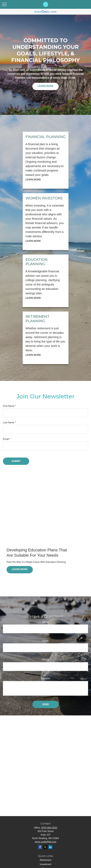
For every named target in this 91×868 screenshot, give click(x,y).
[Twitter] (45, 847)
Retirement (45, 860)
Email (6, 439)
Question (45, 678)
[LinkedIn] (50, 847)
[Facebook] (40, 847)
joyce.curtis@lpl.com (46, 842)
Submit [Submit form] (16, 461)
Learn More (45, 86)
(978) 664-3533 (49, 828)
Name (46, 622)
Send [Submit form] (45, 704)
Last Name (9, 423)
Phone (45, 660)
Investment (45, 864)
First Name (9, 406)
